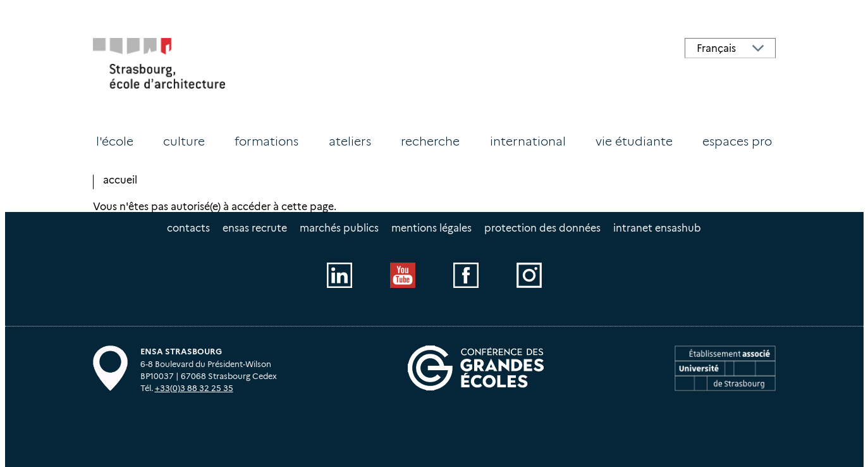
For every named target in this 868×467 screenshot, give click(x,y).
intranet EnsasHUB (657, 228)
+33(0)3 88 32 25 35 (194, 388)
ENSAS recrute (255, 228)
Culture (184, 141)
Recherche (430, 141)
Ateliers (350, 141)
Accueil (120, 180)
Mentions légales (431, 228)
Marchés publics (339, 228)
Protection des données (542, 228)
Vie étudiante (634, 141)
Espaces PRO (737, 141)
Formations (266, 141)
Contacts (188, 228)
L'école (115, 141)
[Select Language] (730, 48)
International (528, 141)
